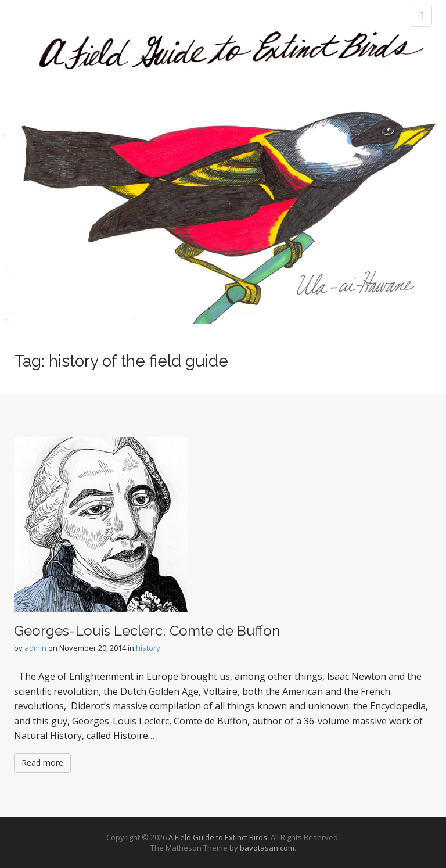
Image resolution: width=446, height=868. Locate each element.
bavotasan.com (267, 848)
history (148, 648)
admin (35, 648)
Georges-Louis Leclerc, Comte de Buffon (147, 631)
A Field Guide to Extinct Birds (218, 837)
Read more (42, 763)
